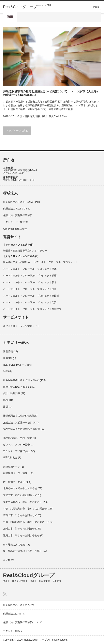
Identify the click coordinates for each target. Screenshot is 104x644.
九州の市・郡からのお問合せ (19, 529)
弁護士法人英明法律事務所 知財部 (22, 429)
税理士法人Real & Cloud (55, 116)
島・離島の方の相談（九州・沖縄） (23, 551)
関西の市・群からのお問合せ (19, 515)
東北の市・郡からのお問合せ (19, 495)
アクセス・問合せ (13, 631)
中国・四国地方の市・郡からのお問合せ (25, 522)
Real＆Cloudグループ (15, 365)
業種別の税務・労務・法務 (18, 438)
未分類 (7, 560)
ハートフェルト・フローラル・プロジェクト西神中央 (32, 309)
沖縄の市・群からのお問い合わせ (21, 536)
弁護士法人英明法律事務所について (23, 622)
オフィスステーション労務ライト (21, 326)
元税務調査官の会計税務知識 (19, 416)
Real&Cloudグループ (20, 7)
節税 (5, 407)
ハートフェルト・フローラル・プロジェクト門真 (30, 302)
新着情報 (8, 351)
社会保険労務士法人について (19, 605)
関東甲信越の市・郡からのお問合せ (23, 502)
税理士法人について (14, 614)
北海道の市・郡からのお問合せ (20, 488)
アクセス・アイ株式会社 (16, 222)
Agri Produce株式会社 (15, 229)
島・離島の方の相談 (14, 545)
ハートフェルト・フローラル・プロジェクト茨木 (30, 282)
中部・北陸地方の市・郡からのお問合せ (25, 509)
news (6, 371)
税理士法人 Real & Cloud (17, 209)
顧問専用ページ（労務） (16, 473)
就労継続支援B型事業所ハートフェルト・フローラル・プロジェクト (40, 262)
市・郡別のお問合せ (14, 482)
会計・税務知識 (26, 116)
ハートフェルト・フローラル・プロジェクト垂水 (30, 269)
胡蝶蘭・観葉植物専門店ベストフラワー (25, 251)
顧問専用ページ (12, 467)
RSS (5, 594)
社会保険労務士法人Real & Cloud (21, 380)
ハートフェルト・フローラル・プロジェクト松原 (30, 289)
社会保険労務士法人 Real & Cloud (21, 202)
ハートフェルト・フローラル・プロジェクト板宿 (30, 276)
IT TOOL (8, 358)
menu (96, 7)
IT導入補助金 (10, 458)
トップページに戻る (17, 131)
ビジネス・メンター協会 (16, 445)
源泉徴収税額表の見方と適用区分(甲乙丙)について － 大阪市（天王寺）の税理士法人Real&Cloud (51, 93)
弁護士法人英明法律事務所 (18, 215)
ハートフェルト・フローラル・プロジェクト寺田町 (31, 296)
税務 (38, 116)
